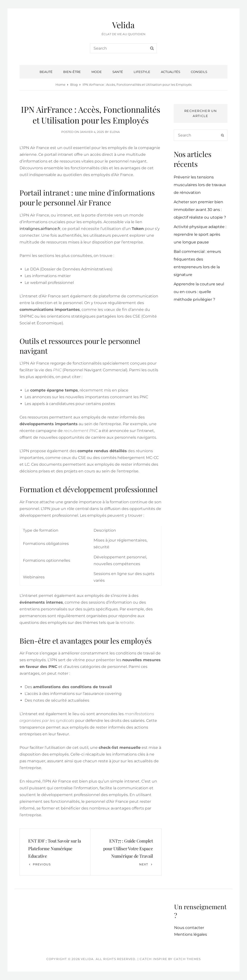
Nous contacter (189, 928)
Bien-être (72, 72)
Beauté (46, 72)
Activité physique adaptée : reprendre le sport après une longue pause (200, 234)
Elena (115, 132)
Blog (74, 85)
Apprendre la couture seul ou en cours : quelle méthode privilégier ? (199, 292)
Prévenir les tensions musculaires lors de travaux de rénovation (200, 185)
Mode (97, 72)
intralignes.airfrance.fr (40, 229)
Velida (123, 25)
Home (60, 85)
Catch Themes (187, 959)
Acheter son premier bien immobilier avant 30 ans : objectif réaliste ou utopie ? (200, 210)
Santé (118, 72)
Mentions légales (191, 934)
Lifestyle (142, 72)
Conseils (199, 72)
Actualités (171, 72)
